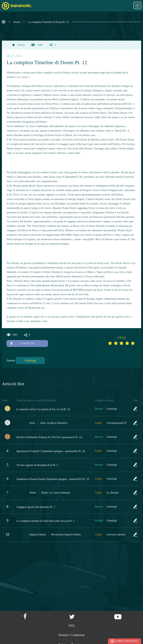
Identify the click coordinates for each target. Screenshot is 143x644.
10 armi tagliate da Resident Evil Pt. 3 (37, 465)
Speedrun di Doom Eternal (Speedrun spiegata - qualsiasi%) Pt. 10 (53, 479)
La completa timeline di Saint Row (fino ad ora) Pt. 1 (45, 521)
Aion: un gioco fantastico (54, 423)
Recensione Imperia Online (66, 535)
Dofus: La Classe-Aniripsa (56, 493)
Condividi (23, 343)
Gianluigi (30, 360)
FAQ (71, 625)
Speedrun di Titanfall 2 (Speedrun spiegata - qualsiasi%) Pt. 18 (51, 451)
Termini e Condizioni (71, 635)
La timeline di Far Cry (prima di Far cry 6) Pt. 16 (43, 409)
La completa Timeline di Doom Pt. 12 (49, 22)
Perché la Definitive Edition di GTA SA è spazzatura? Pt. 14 (49, 437)
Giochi (17, 22)
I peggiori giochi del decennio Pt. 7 (36, 507)
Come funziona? (127, 641)
